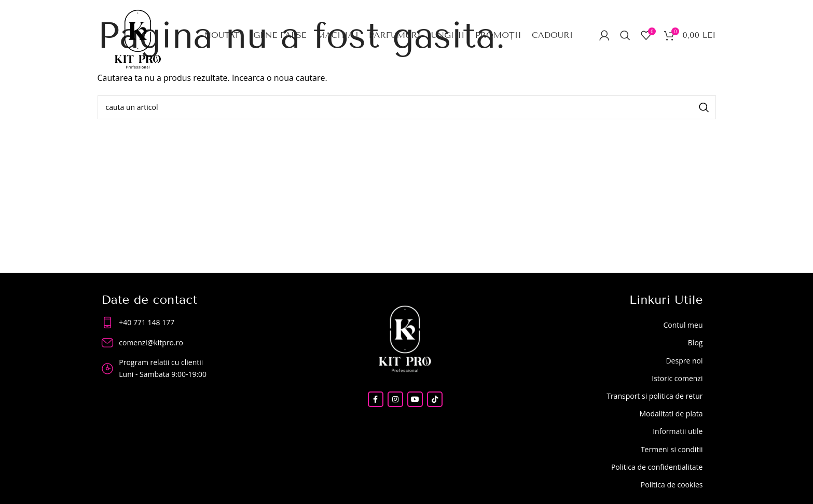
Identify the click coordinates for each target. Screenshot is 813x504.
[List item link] (188, 323)
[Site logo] (138, 38)
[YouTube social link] (415, 399)
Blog (695, 342)
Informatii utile (678, 431)
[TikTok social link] (435, 399)
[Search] (625, 35)
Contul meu (683, 325)
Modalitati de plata (671, 414)
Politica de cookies (672, 485)
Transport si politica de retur (654, 396)
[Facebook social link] (376, 399)
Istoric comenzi (677, 378)
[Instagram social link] (395, 399)
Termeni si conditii (672, 449)
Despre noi (684, 361)
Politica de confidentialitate (657, 467)
